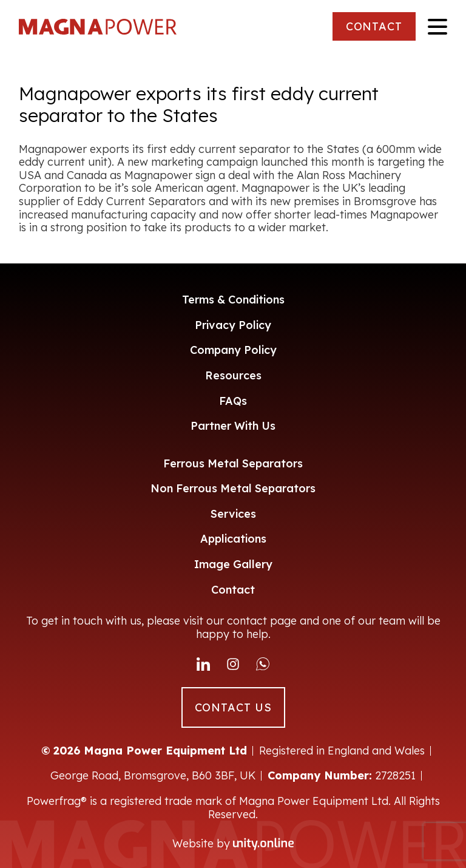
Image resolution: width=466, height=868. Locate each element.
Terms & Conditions (233, 300)
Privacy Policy (233, 325)
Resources (233, 375)
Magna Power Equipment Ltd (98, 27)
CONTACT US (233, 707)
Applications (233, 539)
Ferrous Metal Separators (233, 463)
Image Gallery (233, 564)
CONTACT (374, 26)
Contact (233, 590)
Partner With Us (233, 426)
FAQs (233, 401)
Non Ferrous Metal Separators (233, 488)
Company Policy (233, 350)
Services (233, 514)
